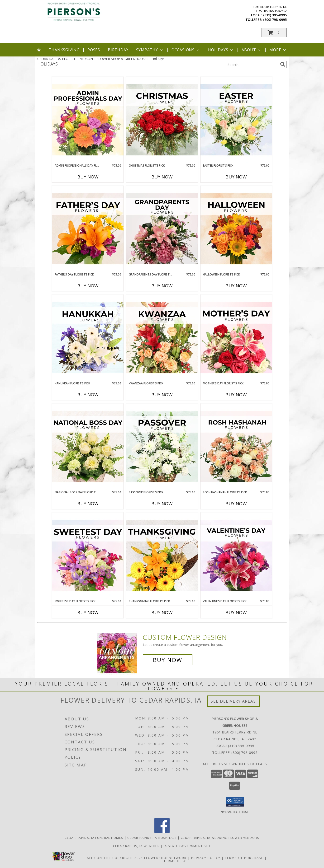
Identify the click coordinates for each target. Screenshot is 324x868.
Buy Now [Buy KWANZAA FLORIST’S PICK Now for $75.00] (162, 395)
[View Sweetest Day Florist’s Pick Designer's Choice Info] (88, 556)
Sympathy (150, 50)
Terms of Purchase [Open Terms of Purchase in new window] (244, 858)
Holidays (221, 50)
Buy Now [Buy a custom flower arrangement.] (168, 660)
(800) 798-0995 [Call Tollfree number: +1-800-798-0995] (244, 752)
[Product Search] (253, 65)
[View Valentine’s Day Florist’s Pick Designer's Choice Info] (236, 556)
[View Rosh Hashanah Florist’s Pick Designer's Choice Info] (236, 447)
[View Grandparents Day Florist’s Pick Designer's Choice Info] (162, 229)
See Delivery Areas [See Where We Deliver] (233, 701)
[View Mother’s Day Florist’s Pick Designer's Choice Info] (236, 338)
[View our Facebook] (162, 832)
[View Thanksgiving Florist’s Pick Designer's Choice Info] (162, 556)
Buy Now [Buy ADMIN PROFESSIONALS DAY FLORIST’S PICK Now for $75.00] (88, 177)
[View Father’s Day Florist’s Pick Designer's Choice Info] (88, 229)
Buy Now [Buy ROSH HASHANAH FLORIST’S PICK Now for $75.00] (236, 504)
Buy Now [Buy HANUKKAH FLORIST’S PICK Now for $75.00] (88, 395)
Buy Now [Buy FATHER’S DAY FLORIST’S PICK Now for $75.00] (88, 286)
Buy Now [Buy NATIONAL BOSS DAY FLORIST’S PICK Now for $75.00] (88, 504)
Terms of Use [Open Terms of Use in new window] (177, 861)
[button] (274, 32)
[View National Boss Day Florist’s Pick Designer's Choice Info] (88, 447)
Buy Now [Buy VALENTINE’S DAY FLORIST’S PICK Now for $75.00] (236, 612)
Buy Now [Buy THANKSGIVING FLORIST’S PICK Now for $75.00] (162, 612)
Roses (94, 50)
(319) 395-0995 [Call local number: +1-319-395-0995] (275, 15)
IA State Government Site (187, 846)
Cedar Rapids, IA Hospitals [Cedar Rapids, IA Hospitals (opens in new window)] (152, 837)
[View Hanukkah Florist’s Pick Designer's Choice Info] (88, 338)
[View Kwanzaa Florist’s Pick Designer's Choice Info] (162, 338)
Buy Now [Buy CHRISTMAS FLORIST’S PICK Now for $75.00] (162, 177)
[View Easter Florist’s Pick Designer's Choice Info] (236, 120)
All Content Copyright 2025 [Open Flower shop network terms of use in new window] (115, 858)
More (278, 50)
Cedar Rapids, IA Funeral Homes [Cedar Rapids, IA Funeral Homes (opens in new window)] (94, 837)
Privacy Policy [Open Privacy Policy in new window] (206, 858)
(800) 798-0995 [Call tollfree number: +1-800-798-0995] (275, 20)
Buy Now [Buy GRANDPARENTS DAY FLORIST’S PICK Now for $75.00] (162, 286)
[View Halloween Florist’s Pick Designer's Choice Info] (236, 229)
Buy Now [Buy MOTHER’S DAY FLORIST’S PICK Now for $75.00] (236, 395)
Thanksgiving (64, 50)
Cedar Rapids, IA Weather (136, 846)
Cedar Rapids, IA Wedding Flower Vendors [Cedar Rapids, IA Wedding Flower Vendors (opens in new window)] (220, 837)
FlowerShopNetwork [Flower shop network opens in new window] (165, 858)
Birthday (118, 50)
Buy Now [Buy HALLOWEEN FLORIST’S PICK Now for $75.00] (236, 286)
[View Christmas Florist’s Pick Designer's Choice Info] (162, 120)
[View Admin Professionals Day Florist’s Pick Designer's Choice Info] (88, 120)
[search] (283, 64)
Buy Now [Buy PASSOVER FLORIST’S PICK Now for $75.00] (162, 504)
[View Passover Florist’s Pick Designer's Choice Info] (162, 447)
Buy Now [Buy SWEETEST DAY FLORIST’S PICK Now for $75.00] (88, 612)
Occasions (186, 50)
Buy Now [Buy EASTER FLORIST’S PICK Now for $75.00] (236, 177)
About (252, 50)
